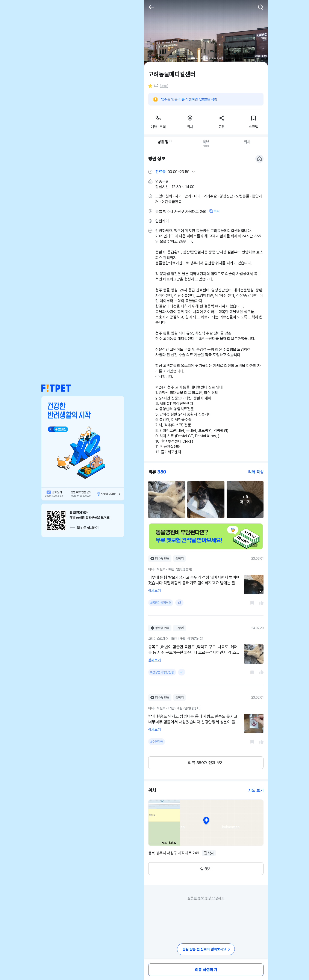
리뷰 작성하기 (206, 970)
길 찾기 (206, 869)
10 (217, 58)
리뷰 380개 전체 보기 (206, 763)
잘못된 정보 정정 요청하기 (206, 898)
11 (220, 58)
